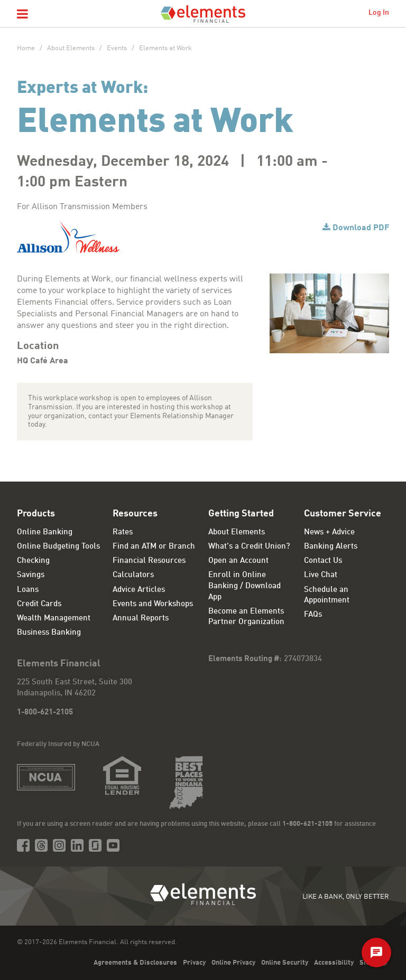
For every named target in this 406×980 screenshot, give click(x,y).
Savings (31, 575)
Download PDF (361, 228)
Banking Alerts (331, 547)
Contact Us (323, 561)
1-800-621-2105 (45, 713)
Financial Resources (149, 561)
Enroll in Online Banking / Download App (244, 586)
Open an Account (238, 561)
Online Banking (45, 533)
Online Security (285, 963)
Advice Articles (139, 590)
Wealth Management (54, 619)
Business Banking (49, 633)
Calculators (133, 575)
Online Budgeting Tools (58, 547)
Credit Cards (39, 604)
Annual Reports (141, 619)
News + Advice (329, 533)
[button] (22, 15)
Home (26, 48)
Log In (379, 13)
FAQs (313, 615)
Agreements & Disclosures (135, 963)
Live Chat (321, 575)
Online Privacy (233, 963)
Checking (33, 561)
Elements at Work (165, 48)
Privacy (194, 963)
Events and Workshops (153, 604)
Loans (28, 590)
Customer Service (343, 514)
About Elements (71, 48)
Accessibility (334, 963)
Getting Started (241, 514)
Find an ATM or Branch (154, 547)
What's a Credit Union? (249, 547)
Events (117, 48)
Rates (123, 533)
